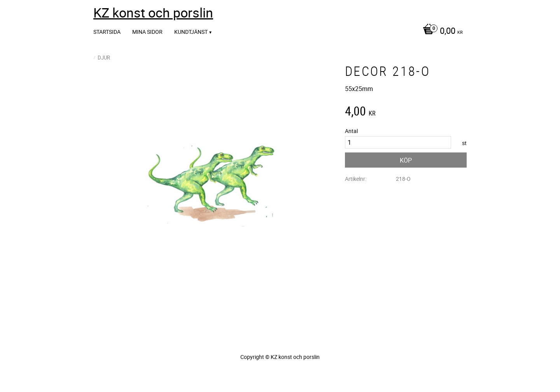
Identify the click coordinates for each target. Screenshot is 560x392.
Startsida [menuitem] (107, 32)
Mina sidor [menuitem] (147, 32)
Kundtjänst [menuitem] (191, 32)
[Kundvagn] (441, 31)
